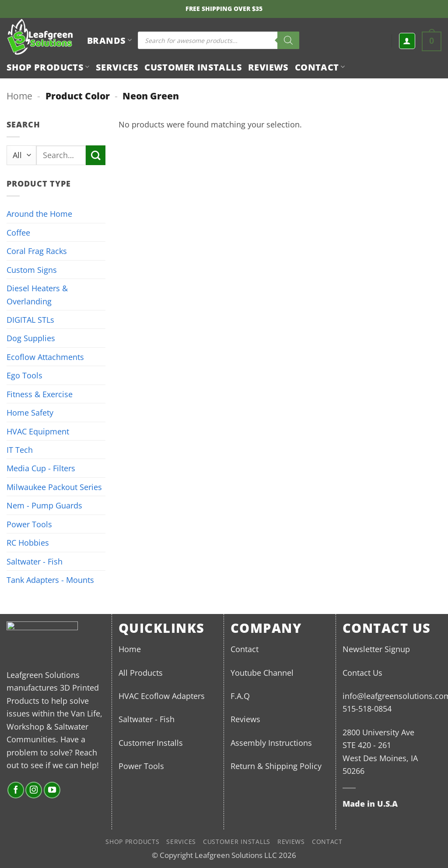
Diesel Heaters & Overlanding (37, 294)
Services (117, 67)
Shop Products (48, 67)
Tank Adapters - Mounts (50, 580)
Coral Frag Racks (37, 251)
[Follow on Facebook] (16, 790)
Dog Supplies (31, 338)
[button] (407, 41)
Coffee (18, 232)
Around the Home (39, 213)
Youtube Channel (262, 672)
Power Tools (29, 524)
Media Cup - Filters (41, 468)
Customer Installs (193, 67)
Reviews (268, 67)
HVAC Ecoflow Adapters (162, 696)
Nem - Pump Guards (44, 505)
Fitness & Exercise (40, 394)
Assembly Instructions (271, 743)
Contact (320, 67)
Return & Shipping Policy (276, 766)
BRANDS (109, 40)
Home (19, 96)
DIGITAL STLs (30, 319)
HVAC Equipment (38, 431)
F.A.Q (240, 696)
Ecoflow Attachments (45, 357)
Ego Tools (24, 375)
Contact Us (362, 672)
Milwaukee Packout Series (54, 487)
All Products (141, 672)
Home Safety (30, 412)
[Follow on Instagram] (34, 790)
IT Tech (20, 450)
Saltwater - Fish (35, 561)
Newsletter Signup (376, 649)
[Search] (288, 40)
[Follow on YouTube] (52, 790)
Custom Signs (32, 270)
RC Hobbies (28, 542)
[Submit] (96, 155)
